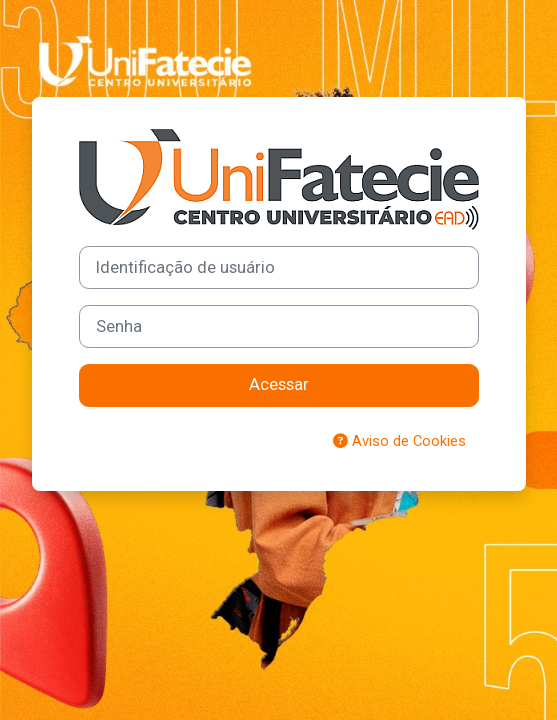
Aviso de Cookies (399, 441)
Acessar (279, 384)
